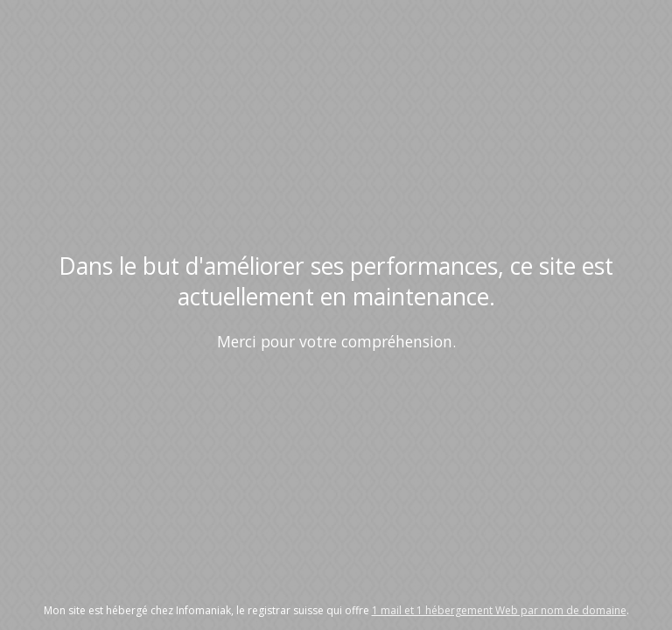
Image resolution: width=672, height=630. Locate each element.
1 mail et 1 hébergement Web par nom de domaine (499, 610)
